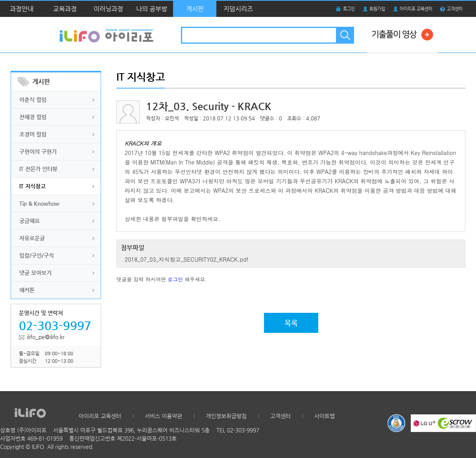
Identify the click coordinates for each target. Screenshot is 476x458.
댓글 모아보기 (35, 273)
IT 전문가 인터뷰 (38, 169)
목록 (291, 323)
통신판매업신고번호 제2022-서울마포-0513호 (123, 438)
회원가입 (377, 9)
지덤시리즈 (238, 9)
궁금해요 (30, 221)
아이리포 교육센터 (416, 9)
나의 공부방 (152, 9)
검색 (344, 35)
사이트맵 (325, 416)
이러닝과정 (108, 9)
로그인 (349, 9)
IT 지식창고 (32, 186)
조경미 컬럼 (33, 134)
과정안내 (22, 9)
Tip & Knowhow (39, 203)
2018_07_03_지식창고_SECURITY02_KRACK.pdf (186, 259)
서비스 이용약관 (163, 416)
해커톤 (27, 290)
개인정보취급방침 (226, 416)
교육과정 (65, 9)
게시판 (195, 9)
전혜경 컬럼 (33, 117)
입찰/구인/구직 (37, 255)
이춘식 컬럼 (33, 100)
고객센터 (455, 9)
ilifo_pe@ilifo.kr (46, 337)
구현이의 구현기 (38, 151)
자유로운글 (32, 238)
